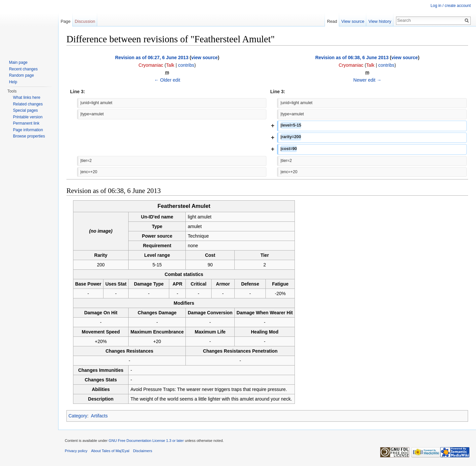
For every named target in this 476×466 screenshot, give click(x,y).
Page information (28, 130)
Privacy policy (76, 451)
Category (78, 416)
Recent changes (23, 69)
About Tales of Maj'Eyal (110, 451)
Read (332, 21)
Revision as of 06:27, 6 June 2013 (152, 58)
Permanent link (26, 123)
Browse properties (29, 136)
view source (205, 58)
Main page (18, 62)
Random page (21, 75)
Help (13, 82)
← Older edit (167, 80)
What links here (27, 97)
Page (65, 21)
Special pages (25, 110)
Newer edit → (367, 80)
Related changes (28, 104)
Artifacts (99, 416)
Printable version (28, 117)
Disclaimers (143, 451)
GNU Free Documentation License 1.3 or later (146, 441)
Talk (170, 65)
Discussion (85, 21)
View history (380, 21)
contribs (186, 65)
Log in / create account (451, 6)
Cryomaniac (151, 65)
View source (353, 21)
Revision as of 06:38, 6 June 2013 (352, 58)
